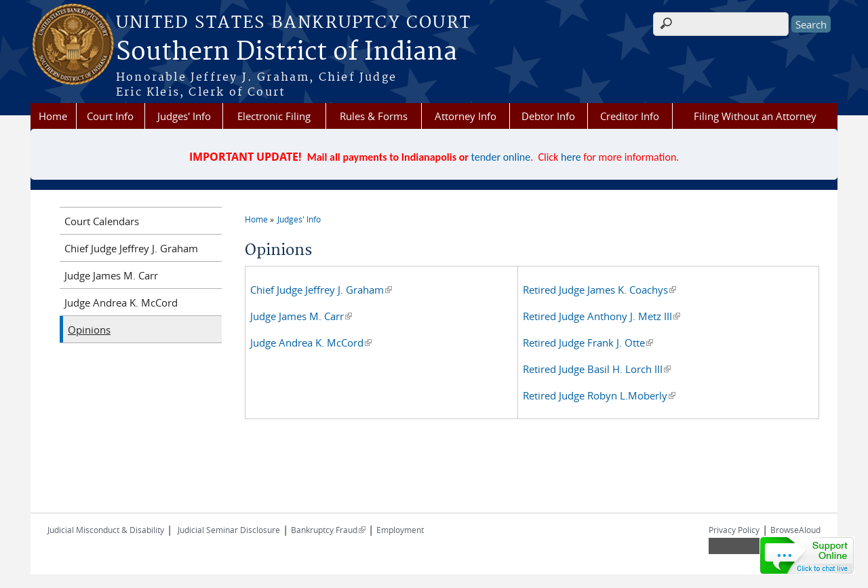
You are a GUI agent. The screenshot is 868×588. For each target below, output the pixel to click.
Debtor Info (548, 116)
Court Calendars (102, 221)
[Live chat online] (807, 555)
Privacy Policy (734, 530)
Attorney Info (466, 116)
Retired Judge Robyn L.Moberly (599, 395)
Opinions (89, 330)
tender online (501, 157)
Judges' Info (184, 116)
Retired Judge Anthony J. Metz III (601, 316)
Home (53, 116)
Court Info (110, 116)
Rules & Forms (374, 116)
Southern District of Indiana (287, 52)
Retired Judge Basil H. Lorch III (597, 369)
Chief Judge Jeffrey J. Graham (321, 290)
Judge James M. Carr (301, 316)
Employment (400, 530)
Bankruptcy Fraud (328, 530)
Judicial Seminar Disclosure (229, 530)
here (571, 157)
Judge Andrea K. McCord (311, 342)
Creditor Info (630, 116)
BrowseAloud (795, 530)
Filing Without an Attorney (755, 116)
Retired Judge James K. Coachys (599, 290)
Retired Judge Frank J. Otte (588, 342)
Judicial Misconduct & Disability (106, 530)
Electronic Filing (274, 116)
